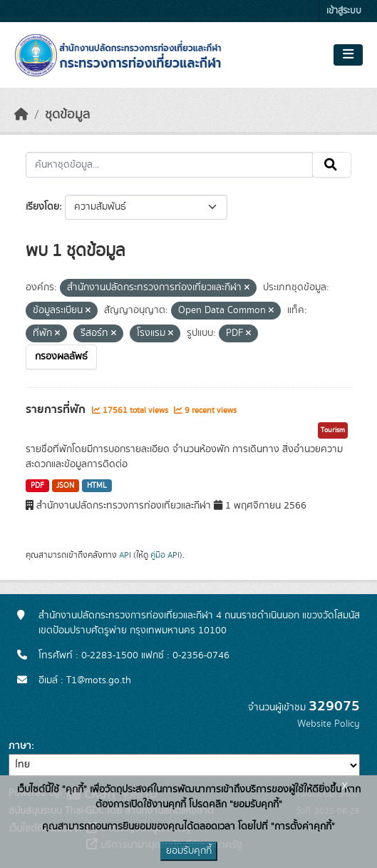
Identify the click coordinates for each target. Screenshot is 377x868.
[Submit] (332, 165)
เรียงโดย (42, 207)
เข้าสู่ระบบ (344, 11)
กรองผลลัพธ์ (61, 357)
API (125, 555)
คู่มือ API (165, 555)
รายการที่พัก (57, 409)
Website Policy (329, 724)
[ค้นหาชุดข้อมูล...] (169, 165)
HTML (97, 486)
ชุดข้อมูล (67, 115)
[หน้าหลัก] (21, 115)
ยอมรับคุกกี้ (189, 851)
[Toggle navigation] (348, 55)
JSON (65, 486)
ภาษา (20, 746)
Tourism (333, 430)
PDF (37, 486)
